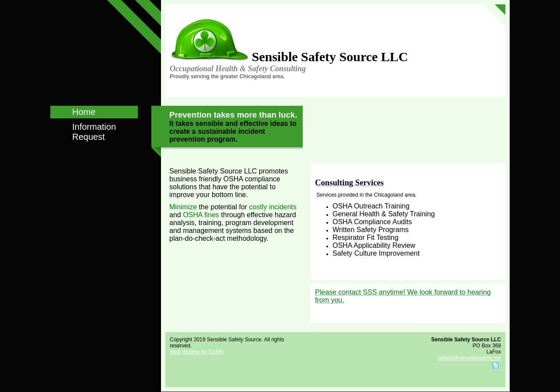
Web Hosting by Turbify (197, 352)
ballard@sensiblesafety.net (469, 358)
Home (84, 112)
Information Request (94, 132)
